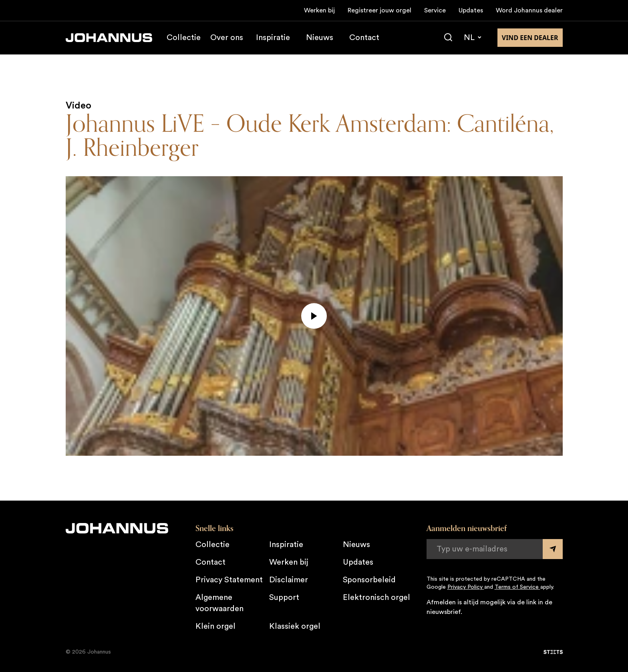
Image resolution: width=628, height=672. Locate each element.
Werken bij (319, 10)
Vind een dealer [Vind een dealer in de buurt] (530, 38)
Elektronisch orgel (376, 598)
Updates (471, 10)
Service (435, 10)
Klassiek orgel (295, 626)
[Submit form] (553, 549)
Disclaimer (289, 580)
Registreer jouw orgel (379, 10)
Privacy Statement (229, 580)
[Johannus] (109, 38)
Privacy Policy (466, 587)
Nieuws (320, 38)
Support (284, 598)
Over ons (227, 38)
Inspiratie (273, 38)
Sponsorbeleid (369, 580)
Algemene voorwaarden (219, 603)
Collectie (184, 38)
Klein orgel (215, 626)
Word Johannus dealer (529, 10)
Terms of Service (517, 587)
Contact (364, 38)
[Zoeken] (448, 38)
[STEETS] (553, 652)
